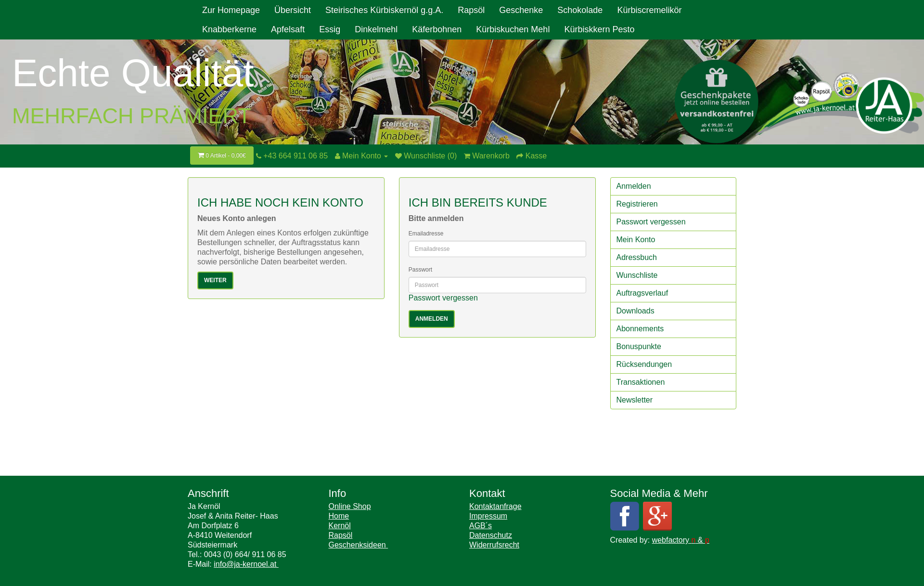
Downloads (635, 311)
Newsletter (635, 400)
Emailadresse (426, 234)
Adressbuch (637, 257)
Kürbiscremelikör (649, 10)
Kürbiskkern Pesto (599, 29)
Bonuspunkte (639, 346)
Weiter (215, 280)
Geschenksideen (359, 545)
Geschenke (521, 10)
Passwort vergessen (443, 298)
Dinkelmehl (376, 29)
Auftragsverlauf (642, 293)
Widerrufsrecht (494, 545)
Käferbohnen (437, 29)
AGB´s (481, 526)
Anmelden (634, 186)
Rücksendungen (644, 364)
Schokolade (580, 10)
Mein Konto (636, 240)
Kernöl (340, 526)
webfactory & (681, 540)
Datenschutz (491, 535)
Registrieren (637, 204)
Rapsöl (471, 10)
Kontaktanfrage (495, 506)
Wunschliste (637, 275)
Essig (330, 29)
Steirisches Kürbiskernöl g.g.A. (384, 10)
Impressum (488, 516)
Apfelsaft (288, 29)
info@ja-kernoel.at (246, 564)
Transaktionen (641, 382)
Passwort (420, 270)
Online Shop (350, 506)
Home (339, 516)
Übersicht (293, 10)
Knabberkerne (229, 29)
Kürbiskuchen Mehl (513, 29)
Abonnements (640, 329)
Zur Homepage (231, 10)
